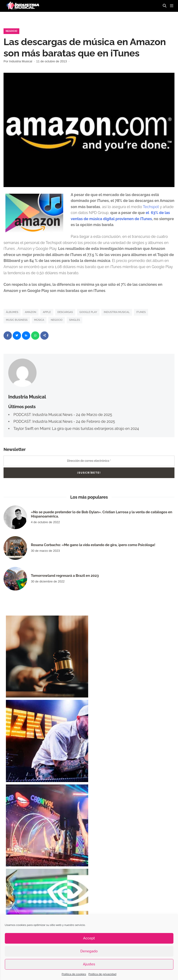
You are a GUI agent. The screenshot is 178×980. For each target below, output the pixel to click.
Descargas (65, 312)
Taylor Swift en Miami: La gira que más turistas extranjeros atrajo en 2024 (76, 429)
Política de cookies (74, 974)
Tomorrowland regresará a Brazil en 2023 (65, 576)
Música (39, 320)
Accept (89, 938)
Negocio (11, 31)
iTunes (141, 312)
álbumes (12, 312)
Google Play (88, 312)
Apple (47, 312)
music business (17, 320)
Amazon (30, 312)
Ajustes (89, 964)
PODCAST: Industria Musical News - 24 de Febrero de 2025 (64, 422)
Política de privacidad (102, 974)
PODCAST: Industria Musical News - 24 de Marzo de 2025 (63, 415)
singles (75, 320)
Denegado (89, 951)
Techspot (151, 207)
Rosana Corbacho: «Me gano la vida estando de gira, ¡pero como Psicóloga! (93, 545)
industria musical (117, 312)
